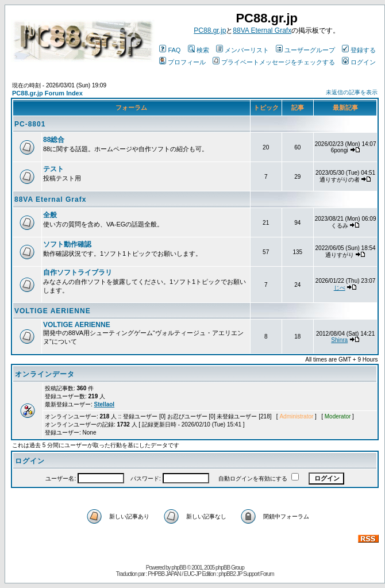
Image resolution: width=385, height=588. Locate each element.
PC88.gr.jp (210, 30)
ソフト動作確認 (67, 244)
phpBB (178, 568)
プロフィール (182, 62)
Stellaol (105, 404)
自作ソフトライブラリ (78, 272)
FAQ (170, 50)
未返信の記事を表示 (352, 92)
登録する (359, 50)
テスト (53, 169)
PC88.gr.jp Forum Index (47, 93)
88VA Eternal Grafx (262, 30)
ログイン (359, 62)
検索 (199, 50)
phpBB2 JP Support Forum (246, 574)
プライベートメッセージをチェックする (274, 62)
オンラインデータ (45, 374)
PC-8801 (30, 124)
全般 (50, 215)
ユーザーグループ (305, 50)
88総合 (54, 140)
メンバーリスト (242, 50)
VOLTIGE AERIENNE (53, 311)
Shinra (339, 340)
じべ (340, 288)
